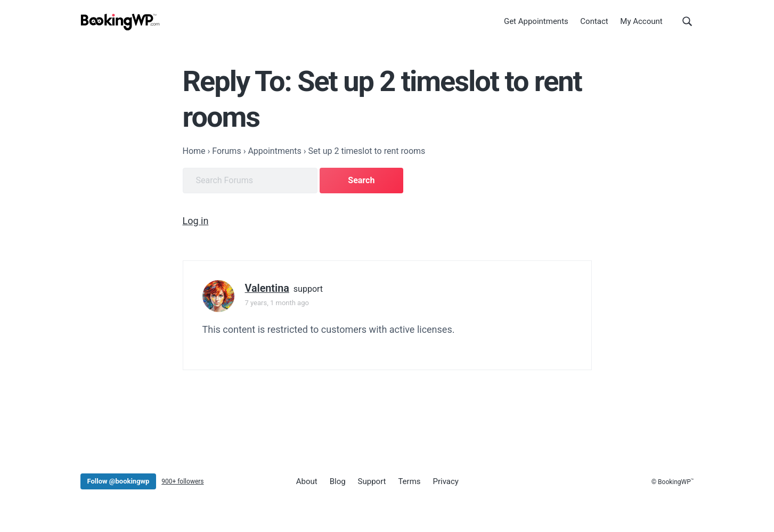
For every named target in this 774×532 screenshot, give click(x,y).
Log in (196, 220)
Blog (337, 481)
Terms (409, 481)
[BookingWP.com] (120, 23)
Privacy (445, 481)
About (307, 481)
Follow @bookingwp (119, 481)
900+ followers (182, 481)
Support (372, 481)
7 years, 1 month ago (277, 302)
